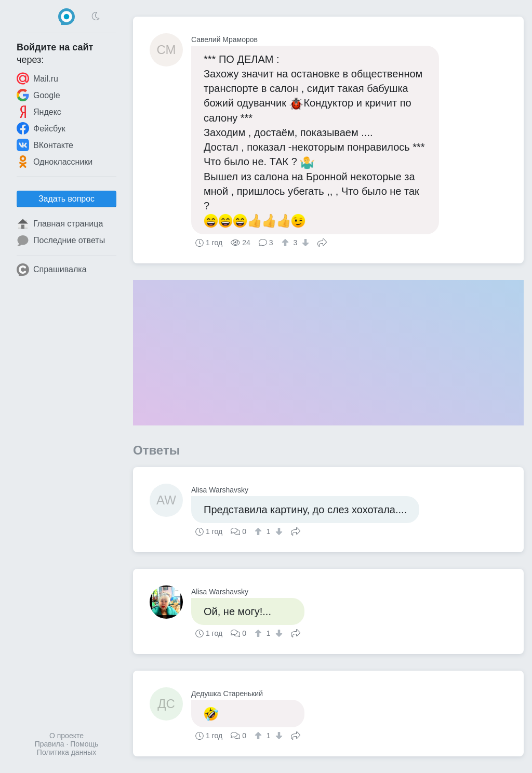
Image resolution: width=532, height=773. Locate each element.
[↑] (287, 243)
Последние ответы (61, 241)
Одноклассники (55, 162)
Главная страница (60, 224)
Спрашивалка (52, 270)
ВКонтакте (45, 145)
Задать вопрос (66, 199)
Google (38, 95)
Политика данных (66, 752)
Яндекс (39, 112)
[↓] (304, 243)
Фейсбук (41, 128)
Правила (50, 744)
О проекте (66, 736)
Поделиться (322, 242)
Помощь (84, 744)
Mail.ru (37, 78)
